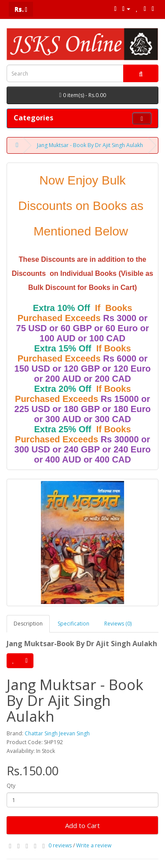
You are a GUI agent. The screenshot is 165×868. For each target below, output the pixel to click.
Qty (11, 786)
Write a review (94, 845)
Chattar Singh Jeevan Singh (57, 733)
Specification (73, 624)
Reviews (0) (118, 624)
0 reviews (60, 845)
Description (28, 624)
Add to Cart (82, 825)
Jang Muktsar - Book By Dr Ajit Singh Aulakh (90, 145)
